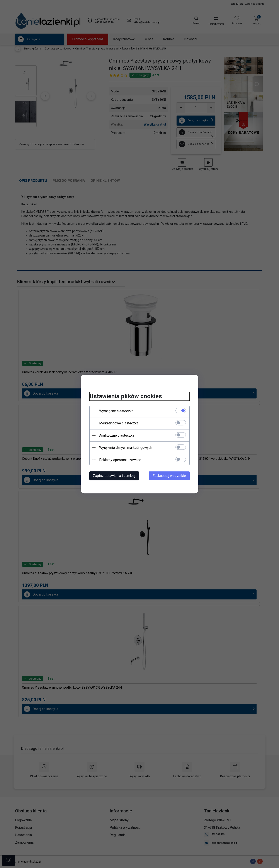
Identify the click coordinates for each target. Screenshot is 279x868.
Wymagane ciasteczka (116, 411)
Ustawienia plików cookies (126, 396)
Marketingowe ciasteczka (119, 423)
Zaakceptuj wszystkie (169, 476)
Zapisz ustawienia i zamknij (114, 476)
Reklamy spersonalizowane (120, 460)
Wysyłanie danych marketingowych (126, 448)
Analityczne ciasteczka (117, 435)
